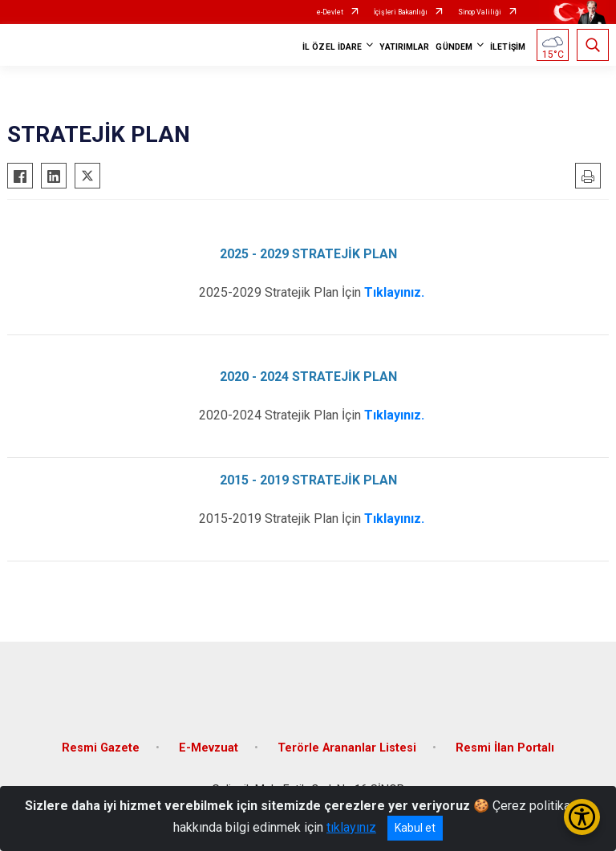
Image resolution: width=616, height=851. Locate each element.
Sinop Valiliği (480, 12)
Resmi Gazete (101, 748)
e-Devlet (330, 12)
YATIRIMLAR (404, 47)
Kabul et (415, 828)
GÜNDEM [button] (454, 47)
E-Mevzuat (209, 748)
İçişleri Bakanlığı (401, 12)
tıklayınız (351, 827)
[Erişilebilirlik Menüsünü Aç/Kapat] (582, 817)
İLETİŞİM (508, 47)
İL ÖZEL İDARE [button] (332, 47)
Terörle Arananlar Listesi (347, 748)
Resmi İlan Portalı (505, 748)
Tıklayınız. (394, 292)
